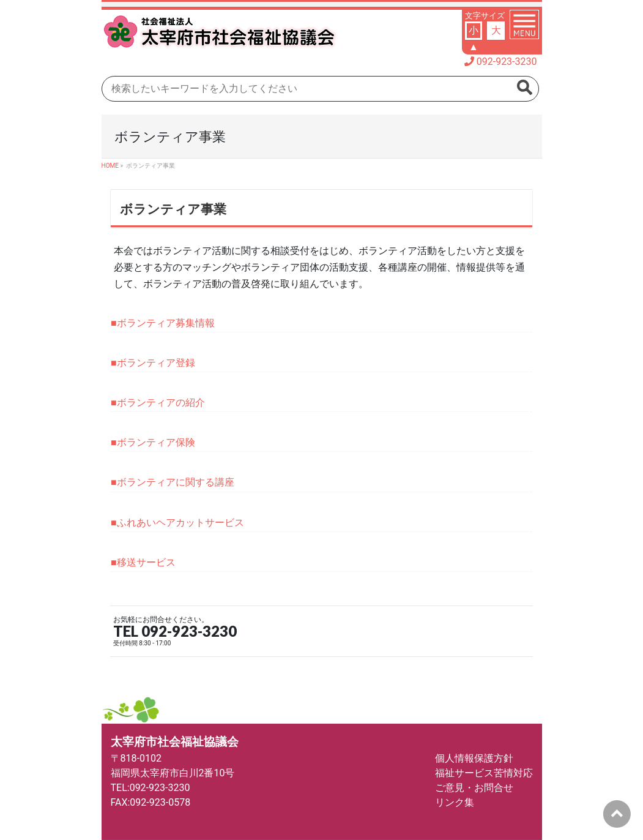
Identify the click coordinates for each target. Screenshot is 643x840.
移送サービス (146, 562)
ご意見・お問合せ (474, 788)
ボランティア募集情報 (166, 323)
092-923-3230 (507, 62)
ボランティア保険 (156, 442)
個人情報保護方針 (474, 758)
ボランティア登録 (156, 363)
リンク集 (455, 802)
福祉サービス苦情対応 (484, 773)
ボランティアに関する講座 (176, 482)
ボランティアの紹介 (161, 403)
